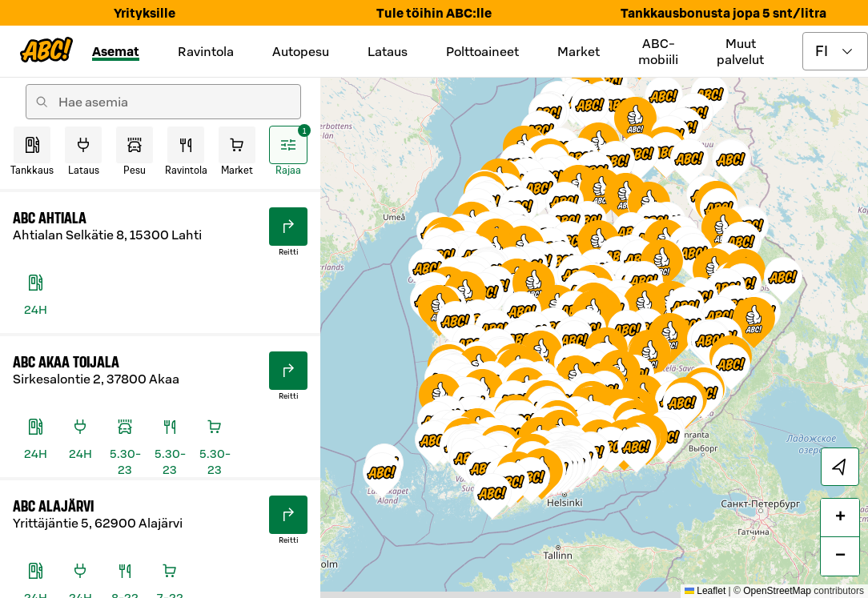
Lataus (388, 51)
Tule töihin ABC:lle (434, 13)
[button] (731, 367)
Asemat (116, 51)
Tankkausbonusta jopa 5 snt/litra (723, 13)
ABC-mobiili (658, 51)
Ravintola (206, 51)
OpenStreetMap (777, 591)
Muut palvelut (740, 51)
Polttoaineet (482, 51)
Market (579, 51)
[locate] (840, 467)
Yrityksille (145, 13)
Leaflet (705, 591)
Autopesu (301, 51)
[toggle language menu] (835, 51)
